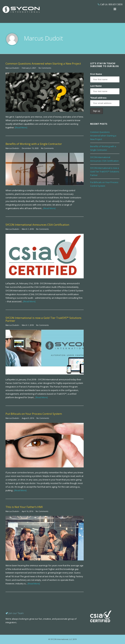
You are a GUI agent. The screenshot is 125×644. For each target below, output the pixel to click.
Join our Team (15, 613)
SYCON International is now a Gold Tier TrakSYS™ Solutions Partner (43, 319)
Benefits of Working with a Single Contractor (34, 144)
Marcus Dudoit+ (12, 68)
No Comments (45, 68)
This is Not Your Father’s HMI (24, 507)
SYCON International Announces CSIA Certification (37, 225)
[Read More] (21, 127)
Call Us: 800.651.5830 (110, 4)
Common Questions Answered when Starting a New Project (43, 63)
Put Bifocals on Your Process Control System (34, 414)
